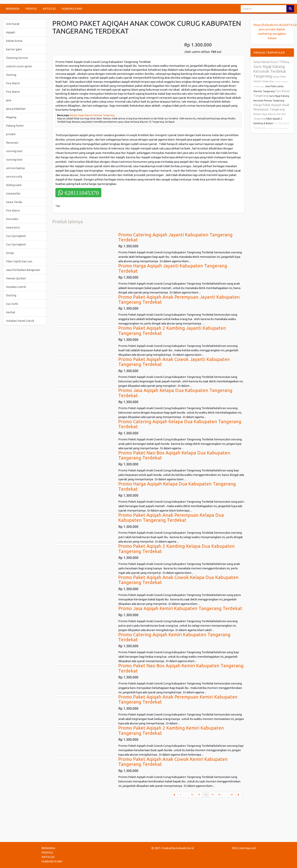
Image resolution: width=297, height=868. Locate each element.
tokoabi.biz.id (185, 848)
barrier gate (14, 49)
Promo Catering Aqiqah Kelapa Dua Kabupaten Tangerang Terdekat (180, 424)
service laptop (15, 168)
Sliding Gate (14, 185)
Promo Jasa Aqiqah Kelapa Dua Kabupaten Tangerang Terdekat (175, 393)
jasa (9, 100)
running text (14, 151)
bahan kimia (14, 41)
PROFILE (31, 9)
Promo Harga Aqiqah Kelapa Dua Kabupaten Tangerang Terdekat (177, 486)
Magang (11, 117)
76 (219, 795)
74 (207, 794)
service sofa (14, 177)
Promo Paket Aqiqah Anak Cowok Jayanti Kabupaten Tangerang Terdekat (174, 362)
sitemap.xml (247, 848)
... (186, 795)
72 (192, 795)
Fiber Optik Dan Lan (19, 261)
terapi (10, 253)
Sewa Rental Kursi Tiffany (271, 62)
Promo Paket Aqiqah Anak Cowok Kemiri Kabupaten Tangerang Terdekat (173, 762)
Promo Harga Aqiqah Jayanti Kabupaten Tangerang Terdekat (173, 268)
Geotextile (13, 193)
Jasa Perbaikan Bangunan (23, 270)
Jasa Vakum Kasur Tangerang (277, 128)
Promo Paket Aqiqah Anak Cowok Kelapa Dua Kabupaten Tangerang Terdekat (178, 580)
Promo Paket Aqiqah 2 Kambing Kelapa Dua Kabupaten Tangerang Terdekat (176, 549)
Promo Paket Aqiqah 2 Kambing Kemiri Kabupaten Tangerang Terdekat (171, 730)
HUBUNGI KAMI (72, 9)
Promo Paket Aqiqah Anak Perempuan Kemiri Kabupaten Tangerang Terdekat (178, 699)
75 (212, 795)
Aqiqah (11, 32)
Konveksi (12, 219)
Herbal (11, 312)
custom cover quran (19, 66)
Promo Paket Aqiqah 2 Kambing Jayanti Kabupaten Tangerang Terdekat (172, 331)
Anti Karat (13, 24)
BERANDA (13, 9)
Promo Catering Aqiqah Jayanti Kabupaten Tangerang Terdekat (175, 237)
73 (199, 795)
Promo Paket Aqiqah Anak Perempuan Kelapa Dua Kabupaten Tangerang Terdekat (171, 518)
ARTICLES (49, 9)
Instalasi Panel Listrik (20, 321)
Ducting (11, 75)
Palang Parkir (15, 126)
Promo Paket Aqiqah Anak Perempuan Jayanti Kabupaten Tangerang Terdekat (179, 300)
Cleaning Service (17, 58)
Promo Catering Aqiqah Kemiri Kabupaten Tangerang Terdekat (174, 637)
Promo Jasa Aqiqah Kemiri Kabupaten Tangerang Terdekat (180, 608)
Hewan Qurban (16, 278)
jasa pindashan (16, 109)
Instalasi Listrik (16, 287)
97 (232, 795)
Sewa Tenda (14, 202)
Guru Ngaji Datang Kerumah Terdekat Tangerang (270, 71)
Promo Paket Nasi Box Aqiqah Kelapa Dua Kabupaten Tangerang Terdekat (174, 455)
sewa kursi (13, 227)
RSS (234, 848)
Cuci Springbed (16, 236)
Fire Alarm (13, 83)
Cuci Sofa (12, 304)
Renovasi (12, 143)
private (11, 134)
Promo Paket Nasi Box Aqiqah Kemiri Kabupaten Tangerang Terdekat (181, 668)
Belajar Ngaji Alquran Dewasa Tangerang (92, 115)
